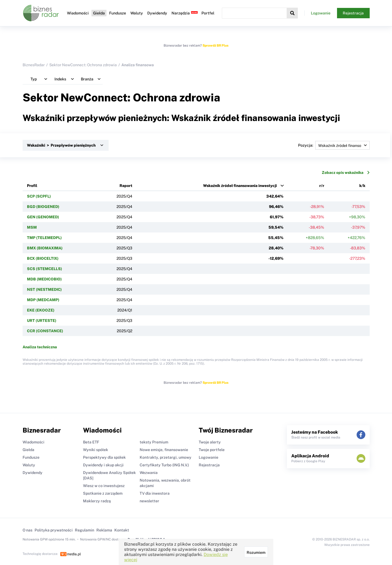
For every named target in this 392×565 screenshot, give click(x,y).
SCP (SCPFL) (39, 196)
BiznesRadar (34, 65)
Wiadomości (78, 13)
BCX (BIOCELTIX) (43, 258)
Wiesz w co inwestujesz (104, 486)
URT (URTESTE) (42, 321)
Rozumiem (256, 552)
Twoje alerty (210, 442)
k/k (362, 186)
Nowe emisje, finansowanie (164, 450)
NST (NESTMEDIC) (44, 289)
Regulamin (85, 530)
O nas (27, 530)
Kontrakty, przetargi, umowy (166, 457)
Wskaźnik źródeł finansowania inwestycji (240, 186)
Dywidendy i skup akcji (103, 465)
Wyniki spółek (96, 450)
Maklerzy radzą (97, 501)
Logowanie (321, 13)
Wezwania (149, 473)
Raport (126, 186)
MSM (32, 227)
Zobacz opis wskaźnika (346, 173)
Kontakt (122, 530)
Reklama (104, 530)
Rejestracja (353, 13)
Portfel (208, 13)
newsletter (149, 501)
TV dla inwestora (155, 493)
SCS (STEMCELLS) (45, 269)
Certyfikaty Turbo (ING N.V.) (164, 465)
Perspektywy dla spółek (104, 457)
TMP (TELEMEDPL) (44, 238)
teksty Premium (154, 442)
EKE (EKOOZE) (41, 310)
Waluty (137, 13)
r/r (322, 186)
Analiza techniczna (40, 347)
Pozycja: (334, 145)
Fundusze (118, 13)
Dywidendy (157, 13)
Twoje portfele (212, 450)
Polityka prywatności (54, 530)
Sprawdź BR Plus (215, 46)
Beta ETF (91, 442)
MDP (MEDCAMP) (43, 300)
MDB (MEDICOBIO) (44, 279)
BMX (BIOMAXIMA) (45, 248)
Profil (32, 186)
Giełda (99, 13)
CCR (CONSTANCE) (45, 331)
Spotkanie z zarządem (103, 493)
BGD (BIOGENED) (43, 207)
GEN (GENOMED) (43, 217)
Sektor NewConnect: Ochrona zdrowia (83, 65)
